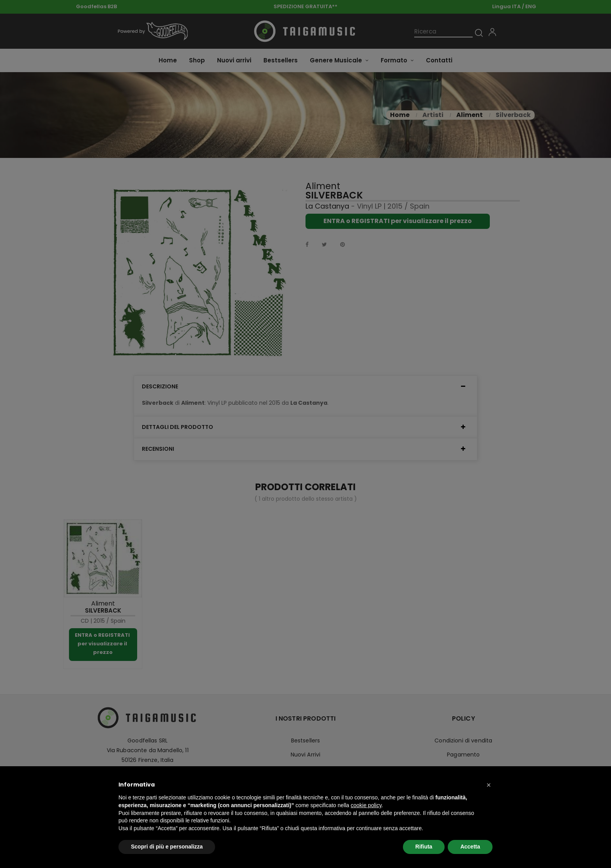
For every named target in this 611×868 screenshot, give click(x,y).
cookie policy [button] (366, 805)
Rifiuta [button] (424, 847)
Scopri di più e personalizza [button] (167, 847)
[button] (489, 785)
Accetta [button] (470, 847)
